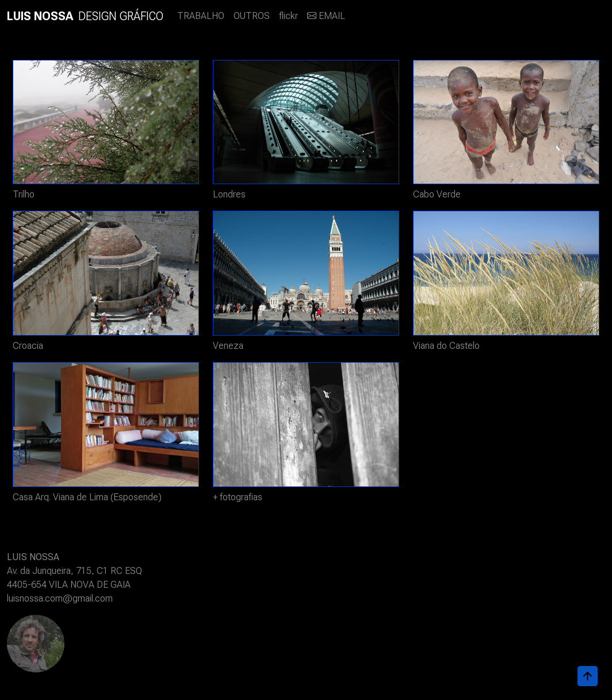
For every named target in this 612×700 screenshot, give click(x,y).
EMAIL (326, 16)
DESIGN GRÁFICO (85, 16)
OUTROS (252, 16)
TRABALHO (201, 16)
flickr (288, 16)
